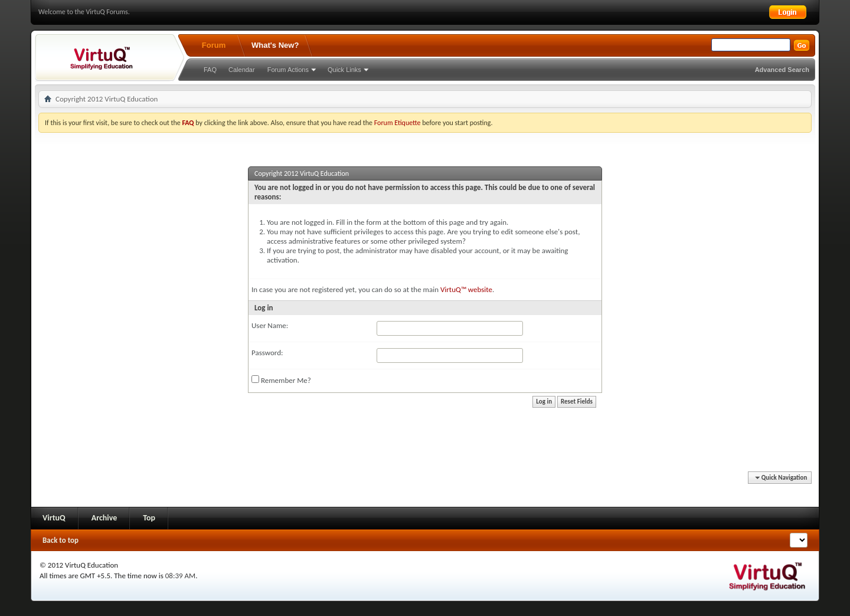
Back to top (61, 540)
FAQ (210, 70)
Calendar (242, 70)
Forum (214, 45)
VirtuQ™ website (466, 289)
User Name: (270, 325)
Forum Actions (288, 70)
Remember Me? (281, 380)
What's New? (275, 45)
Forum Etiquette (398, 123)
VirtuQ (54, 518)
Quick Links (344, 70)
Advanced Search (782, 70)
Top (149, 518)
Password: (267, 353)
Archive (104, 518)
